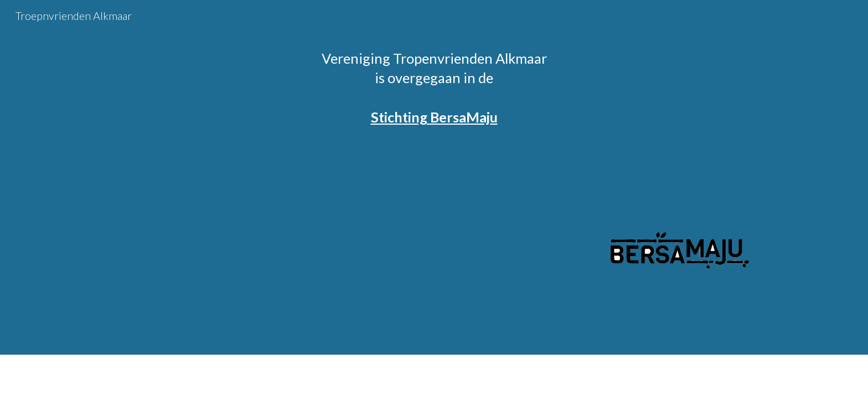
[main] (434, 88)
